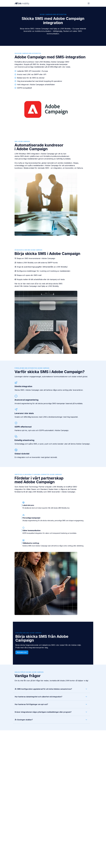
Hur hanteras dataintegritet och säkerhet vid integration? (51, 697)
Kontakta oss (22, 652)
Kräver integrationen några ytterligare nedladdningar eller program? (51, 712)
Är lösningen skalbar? (51, 720)
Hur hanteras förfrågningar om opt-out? (51, 704)
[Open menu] (89, 3)
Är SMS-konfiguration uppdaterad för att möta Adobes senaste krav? (51, 689)
